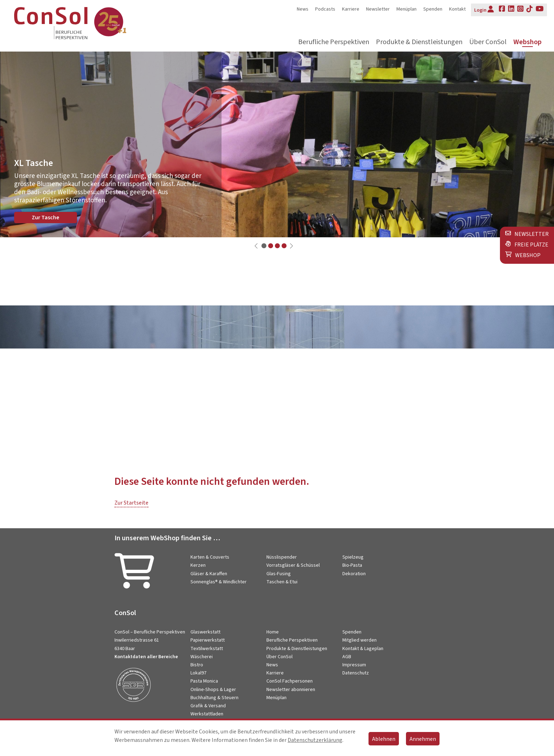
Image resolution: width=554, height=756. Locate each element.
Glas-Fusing (279, 574)
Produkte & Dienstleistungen (419, 42)
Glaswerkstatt (205, 632)
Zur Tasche (46, 218)
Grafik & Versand (208, 706)
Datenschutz (356, 673)
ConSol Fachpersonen (290, 681)
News (303, 9)
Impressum (354, 665)
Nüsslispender (282, 557)
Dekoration (354, 574)
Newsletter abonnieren (291, 690)
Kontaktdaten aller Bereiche (146, 657)
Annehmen (423, 739)
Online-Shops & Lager (213, 690)
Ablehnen (384, 739)
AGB (347, 657)
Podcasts (325, 9)
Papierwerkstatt (208, 640)
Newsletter (378, 9)
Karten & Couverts (210, 557)
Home (273, 632)
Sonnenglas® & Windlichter (219, 582)
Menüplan (406, 9)
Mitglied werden (359, 640)
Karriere (351, 9)
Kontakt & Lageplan (363, 649)
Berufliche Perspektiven (334, 42)
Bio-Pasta (352, 565)
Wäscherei (202, 657)
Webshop (528, 42)
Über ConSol (488, 42)
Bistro (197, 665)
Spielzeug (353, 557)
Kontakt (457, 9)
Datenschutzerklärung (315, 740)
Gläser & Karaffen (209, 574)
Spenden (433, 9)
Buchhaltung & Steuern (214, 698)
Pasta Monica (204, 681)
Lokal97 (198, 673)
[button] (264, 246)
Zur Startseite (131, 503)
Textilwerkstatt (207, 649)
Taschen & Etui (282, 582)
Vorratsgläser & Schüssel (293, 565)
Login (484, 10)
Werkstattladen (207, 714)
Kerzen (198, 565)
